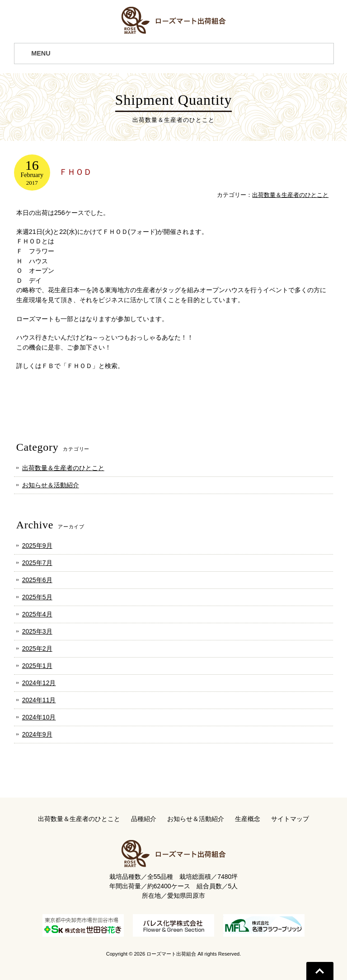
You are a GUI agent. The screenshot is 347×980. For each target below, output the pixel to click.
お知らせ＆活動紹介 (51, 485)
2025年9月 (37, 546)
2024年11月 (39, 700)
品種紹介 (144, 819)
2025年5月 (37, 597)
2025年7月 (37, 563)
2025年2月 (37, 649)
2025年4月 (37, 614)
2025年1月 (37, 666)
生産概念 (248, 819)
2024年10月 (39, 717)
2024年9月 (37, 734)
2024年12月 (39, 683)
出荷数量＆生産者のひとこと (290, 195)
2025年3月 (37, 631)
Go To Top (320, 971)
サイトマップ (290, 819)
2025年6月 (37, 580)
